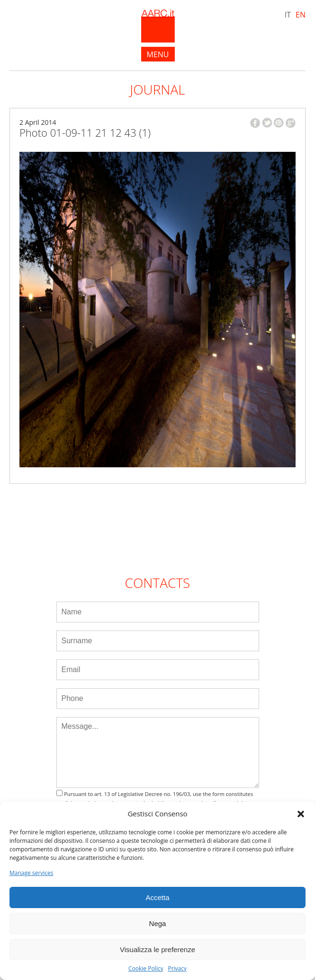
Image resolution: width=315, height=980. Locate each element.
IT (288, 15)
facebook (255, 123)
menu (158, 54)
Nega (158, 923)
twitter (267, 123)
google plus (291, 123)
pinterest (279, 123)
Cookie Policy (146, 969)
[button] (301, 814)
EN (301, 15)
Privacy (177, 969)
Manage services (31, 873)
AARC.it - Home (158, 26)
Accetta (157, 897)
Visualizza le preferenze (157, 949)
